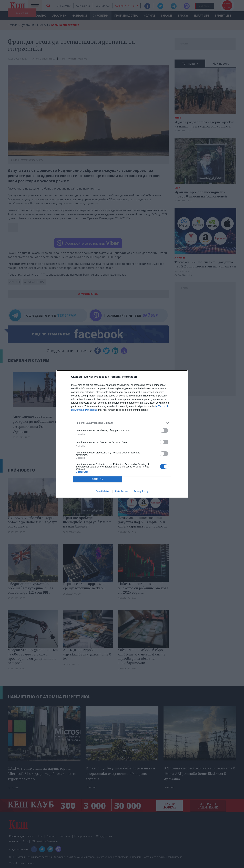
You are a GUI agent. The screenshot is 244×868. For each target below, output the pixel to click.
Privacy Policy (141, 491)
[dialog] (122, 434)
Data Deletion (103, 491)
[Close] (181, 377)
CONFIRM (98, 479)
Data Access (122, 491)
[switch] (164, 430)
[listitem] (122, 423)
